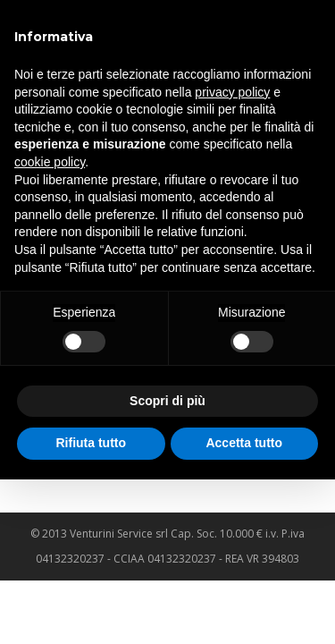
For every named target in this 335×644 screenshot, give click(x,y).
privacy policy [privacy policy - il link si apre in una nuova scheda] (232, 92)
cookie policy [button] (50, 162)
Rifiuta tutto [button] (91, 443)
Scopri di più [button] (167, 401)
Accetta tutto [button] (244, 443)
